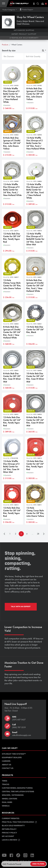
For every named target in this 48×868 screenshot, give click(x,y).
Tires (5, 781)
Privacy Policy (9, 833)
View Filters (38, 864)
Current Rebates (11, 818)
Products (5, 45)
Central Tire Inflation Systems (18, 792)
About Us (7, 765)
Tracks (6, 784)
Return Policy (9, 829)
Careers (6, 761)
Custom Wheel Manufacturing (17, 788)
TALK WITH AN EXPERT (21, 607)
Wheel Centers (10, 799)
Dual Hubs (7, 802)
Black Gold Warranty (13, 826)
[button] (10, 10)
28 (38, 534)
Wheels (6, 806)
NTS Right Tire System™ (14, 754)
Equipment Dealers (12, 758)
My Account (8, 836)
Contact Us (8, 768)
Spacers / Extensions (13, 795)
